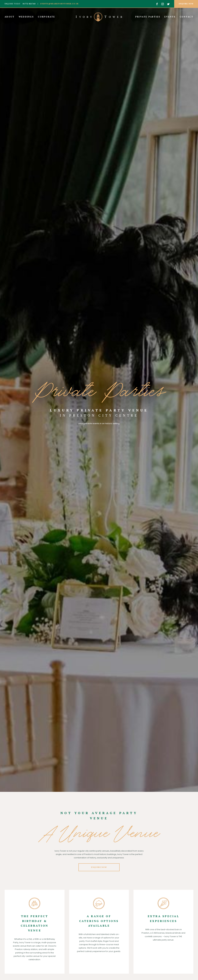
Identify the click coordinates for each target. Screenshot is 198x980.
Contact (187, 17)
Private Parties (148, 17)
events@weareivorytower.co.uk (59, 4)
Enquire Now (99, 867)
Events (171, 17)
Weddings (27, 17)
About (10, 17)
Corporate (46, 17)
